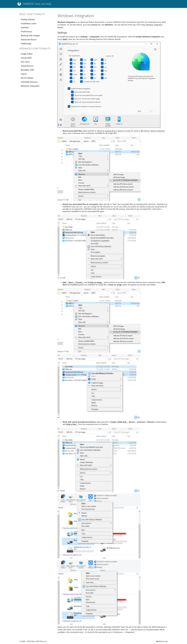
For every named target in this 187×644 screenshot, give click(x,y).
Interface (25, 28)
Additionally (26, 44)
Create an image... (96, 282)
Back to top (163, 641)
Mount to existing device (107, 131)
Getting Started (28, 20)
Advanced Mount (29, 40)
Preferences (26, 32)
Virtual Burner (27, 66)
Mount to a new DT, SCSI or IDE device (134, 131)
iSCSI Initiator (27, 78)
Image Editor (27, 54)
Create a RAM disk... (119, 422)
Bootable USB (27, 70)
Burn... (71, 282)
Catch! (24, 74)
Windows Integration (30, 86)
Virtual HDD (26, 58)
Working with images (30, 36)
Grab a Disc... (72, 424)
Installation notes (29, 24)
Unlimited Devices (29, 82)
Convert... (80, 282)
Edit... (65, 282)
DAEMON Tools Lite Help (37, 4)
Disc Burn (25, 62)
